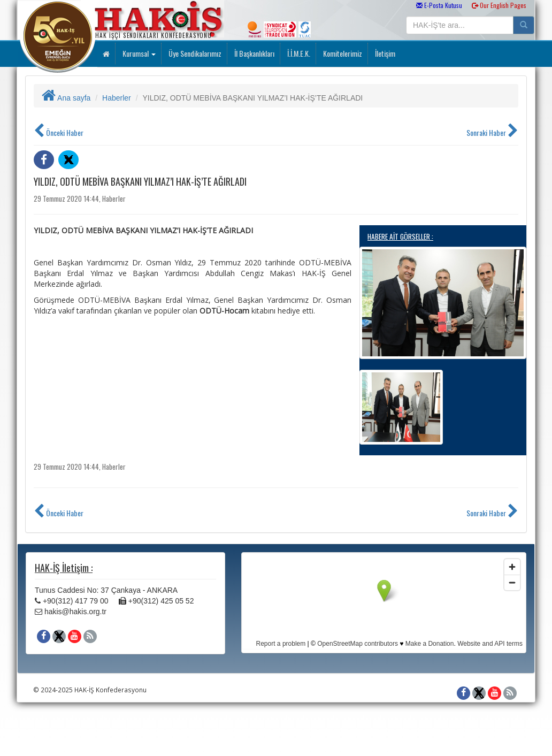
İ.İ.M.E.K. (298, 53)
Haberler (117, 98)
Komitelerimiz (342, 53)
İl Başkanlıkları (254, 53)
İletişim (384, 53)
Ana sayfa (66, 98)
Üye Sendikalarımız (194, 53)
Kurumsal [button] (138, 53)
